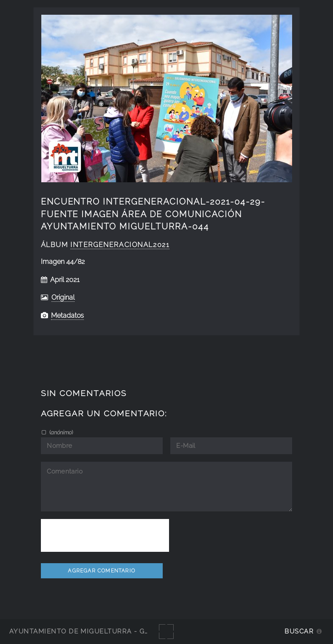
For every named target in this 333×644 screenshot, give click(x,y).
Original (63, 297)
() (60, 432)
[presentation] (105, 535)
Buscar (299, 631)
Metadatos (67, 315)
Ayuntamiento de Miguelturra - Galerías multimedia (115, 631)
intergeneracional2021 (120, 245)
